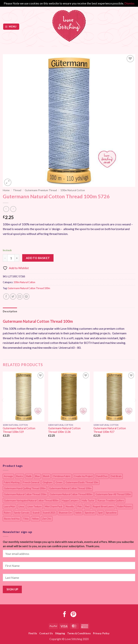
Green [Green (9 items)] (59, 482)
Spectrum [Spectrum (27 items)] (90, 513)
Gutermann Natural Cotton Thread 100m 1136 (64, 430)
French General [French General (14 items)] (31, 482)
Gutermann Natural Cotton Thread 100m (29, 288)
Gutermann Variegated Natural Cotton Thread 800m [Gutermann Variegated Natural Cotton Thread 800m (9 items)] (31, 500)
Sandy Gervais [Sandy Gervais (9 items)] (22, 513)
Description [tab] (10, 311)
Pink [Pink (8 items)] (80, 506)
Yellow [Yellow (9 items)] (35, 519)
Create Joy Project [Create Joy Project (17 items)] (83, 476)
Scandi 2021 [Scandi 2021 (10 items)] (49, 513)
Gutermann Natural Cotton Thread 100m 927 (110, 430)
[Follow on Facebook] (65, 615)
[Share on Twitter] (13, 296)
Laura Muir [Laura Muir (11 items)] (10, 506)
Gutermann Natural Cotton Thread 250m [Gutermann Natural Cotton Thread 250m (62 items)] (25, 494)
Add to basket (38, 258)
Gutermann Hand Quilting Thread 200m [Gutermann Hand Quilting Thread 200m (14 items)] (25, 488)
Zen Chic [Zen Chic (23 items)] (47, 519)
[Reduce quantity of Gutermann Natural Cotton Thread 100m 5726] (5, 258)
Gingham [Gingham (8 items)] (47, 482)
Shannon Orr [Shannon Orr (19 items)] (65, 513)
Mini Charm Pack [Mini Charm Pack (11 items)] (54, 506)
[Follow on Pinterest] (73, 615)
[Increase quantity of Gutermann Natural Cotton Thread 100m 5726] (17, 258)
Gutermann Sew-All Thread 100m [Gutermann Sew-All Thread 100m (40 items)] (113, 494)
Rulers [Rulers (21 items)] (7, 513)
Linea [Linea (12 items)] (21, 506)
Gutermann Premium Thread (41, 190)
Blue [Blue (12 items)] (37, 476)
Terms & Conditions (79, 633)
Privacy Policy (101, 633)
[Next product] (6, 209)
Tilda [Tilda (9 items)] (26, 519)
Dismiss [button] (129, 3)
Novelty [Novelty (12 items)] (70, 506)
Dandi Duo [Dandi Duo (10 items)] (102, 476)
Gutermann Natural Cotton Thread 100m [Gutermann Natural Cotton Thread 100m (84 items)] (70, 488)
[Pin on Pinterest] (26, 296)
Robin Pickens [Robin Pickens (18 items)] (124, 506)
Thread (17, 190)
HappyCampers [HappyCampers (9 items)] (70, 500)
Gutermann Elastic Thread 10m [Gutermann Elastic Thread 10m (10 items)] (82, 482)
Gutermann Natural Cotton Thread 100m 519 (19, 430)
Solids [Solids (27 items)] (78, 513)
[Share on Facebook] (6, 296)
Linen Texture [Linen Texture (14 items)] (34, 506)
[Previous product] (13, 209)
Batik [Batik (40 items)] (29, 476)
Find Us (33, 633)
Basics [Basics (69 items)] (20, 476)
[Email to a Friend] (20, 296)
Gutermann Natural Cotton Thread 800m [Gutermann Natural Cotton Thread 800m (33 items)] (71, 494)
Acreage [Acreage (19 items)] (8, 476)
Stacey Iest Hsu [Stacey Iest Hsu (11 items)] (12, 519)
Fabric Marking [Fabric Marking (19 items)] (12, 482)
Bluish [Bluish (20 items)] (46, 476)
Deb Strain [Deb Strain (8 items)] (116, 476)
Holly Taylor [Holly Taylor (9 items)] (88, 500)
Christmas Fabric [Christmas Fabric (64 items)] (62, 476)
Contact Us (46, 633)
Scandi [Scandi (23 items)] (36, 513)
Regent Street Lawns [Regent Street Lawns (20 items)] (103, 506)
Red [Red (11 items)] (87, 506)
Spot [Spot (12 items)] (100, 513)
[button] (11, 27)
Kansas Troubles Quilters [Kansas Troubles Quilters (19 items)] (111, 500)
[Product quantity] (11, 258)
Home (6, 190)
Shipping (60, 633)
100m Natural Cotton (73, 190)
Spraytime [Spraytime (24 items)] (111, 513)
